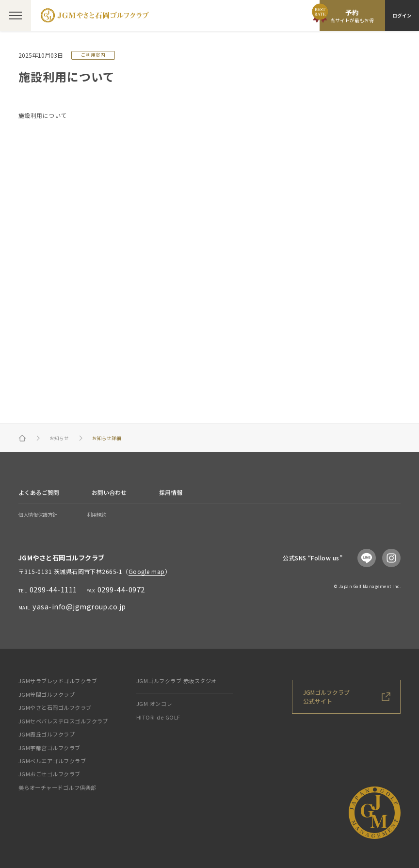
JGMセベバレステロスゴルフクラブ (63, 721)
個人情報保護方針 (38, 515)
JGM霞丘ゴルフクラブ (47, 734)
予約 (352, 16)
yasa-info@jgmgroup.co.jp (79, 606)
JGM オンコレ (154, 704)
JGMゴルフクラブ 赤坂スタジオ (177, 681)
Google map (147, 571)
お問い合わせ (109, 492)
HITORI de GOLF (158, 717)
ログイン (402, 16)
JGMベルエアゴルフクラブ (52, 761)
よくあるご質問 (39, 492)
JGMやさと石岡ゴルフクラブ (55, 707)
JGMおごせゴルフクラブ (49, 774)
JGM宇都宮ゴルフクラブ (49, 748)
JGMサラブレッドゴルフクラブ (58, 681)
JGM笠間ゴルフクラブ (47, 694)
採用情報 (171, 492)
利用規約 (97, 515)
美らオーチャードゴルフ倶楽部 (57, 787)
